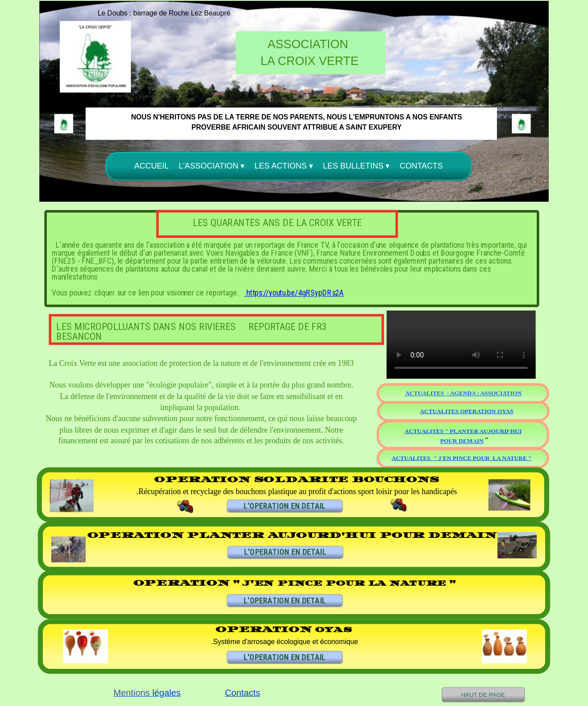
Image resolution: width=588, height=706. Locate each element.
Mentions (132, 693)
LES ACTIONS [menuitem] (284, 166)
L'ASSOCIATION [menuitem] (212, 166)
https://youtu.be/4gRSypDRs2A (294, 293)
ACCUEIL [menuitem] (152, 166)
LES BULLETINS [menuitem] (356, 166)
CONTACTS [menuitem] (421, 166)
